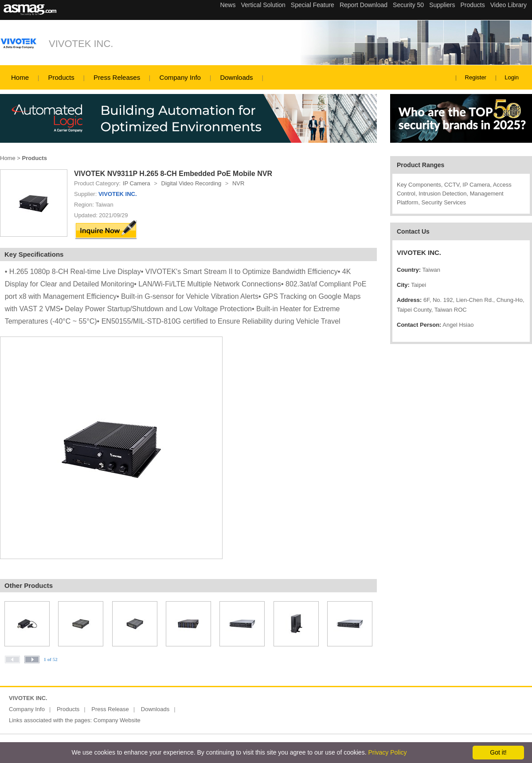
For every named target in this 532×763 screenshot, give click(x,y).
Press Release (110, 709)
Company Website (117, 720)
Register (476, 77)
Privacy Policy (387, 752)
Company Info (180, 77)
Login (512, 77)
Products (61, 77)
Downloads (236, 77)
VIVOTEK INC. (81, 44)
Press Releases (117, 77)
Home (20, 77)
